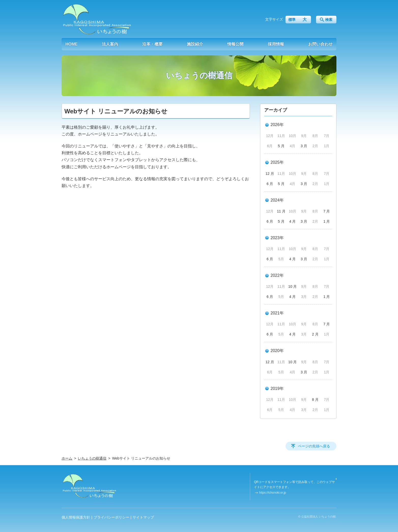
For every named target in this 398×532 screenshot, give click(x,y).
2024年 (277, 200)
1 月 (327, 221)
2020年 (277, 351)
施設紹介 (195, 44)
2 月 (315, 334)
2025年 (277, 162)
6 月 (270, 184)
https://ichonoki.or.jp (273, 493)
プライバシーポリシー (111, 517)
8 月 (315, 400)
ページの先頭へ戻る (314, 446)
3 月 (304, 146)
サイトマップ (143, 517)
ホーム (67, 458)
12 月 (270, 174)
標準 (292, 20)
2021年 (277, 313)
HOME (72, 44)
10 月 (293, 286)
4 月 (293, 221)
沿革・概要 (152, 44)
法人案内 (110, 44)
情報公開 (235, 44)
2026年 (277, 125)
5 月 (281, 146)
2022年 (277, 275)
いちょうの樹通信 (92, 458)
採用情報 (276, 44)
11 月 (281, 211)
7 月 (327, 211)
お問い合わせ (320, 44)
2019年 (277, 389)
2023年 (277, 238)
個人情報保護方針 (76, 517)
